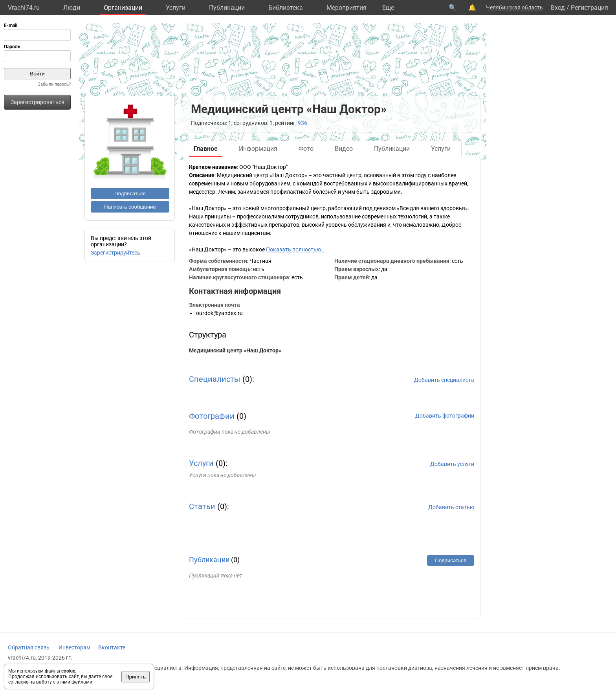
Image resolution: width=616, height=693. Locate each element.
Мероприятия (346, 8)
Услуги (176, 8)
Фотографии (212, 416)
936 (302, 123)
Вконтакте (112, 647)
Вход (558, 8)
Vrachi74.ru (24, 8)
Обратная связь (29, 647)
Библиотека (286, 8)
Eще (388, 8)
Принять (136, 677)
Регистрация (589, 8)
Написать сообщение (130, 207)
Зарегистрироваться (38, 102)
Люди (72, 8)
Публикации (227, 8)
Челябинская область (514, 7)
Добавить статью (451, 507)
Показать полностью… (295, 249)
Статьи (202, 506)
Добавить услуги (452, 464)
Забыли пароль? (54, 84)
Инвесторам (74, 647)
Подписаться (130, 193)
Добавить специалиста (444, 380)
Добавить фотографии (445, 416)
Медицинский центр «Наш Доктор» (235, 350)
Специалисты (215, 379)
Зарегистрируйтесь (115, 253)
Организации (123, 8)
